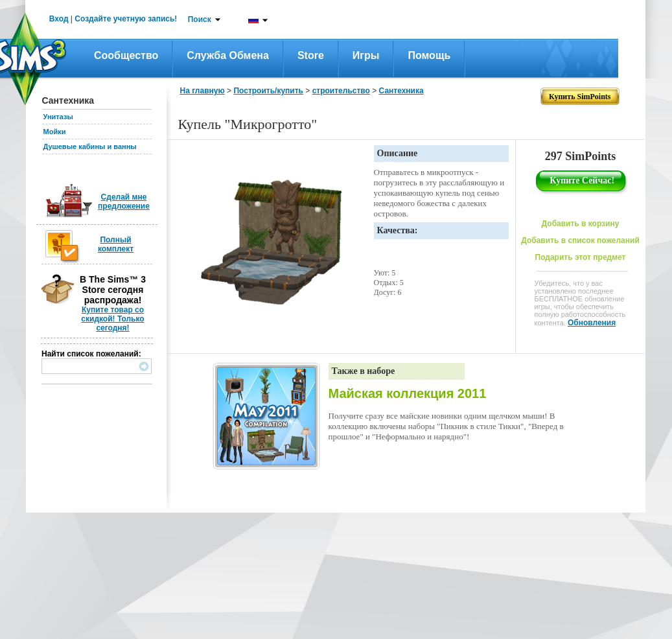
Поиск (200, 19)
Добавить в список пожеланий (580, 240)
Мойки (55, 132)
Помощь (429, 55)
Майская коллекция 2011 (408, 393)
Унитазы (58, 117)
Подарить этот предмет (581, 257)
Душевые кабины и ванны (90, 146)
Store (311, 55)
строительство (341, 91)
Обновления (592, 323)
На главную (203, 91)
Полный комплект (116, 244)
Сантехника (401, 91)
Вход (59, 19)
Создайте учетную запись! (126, 19)
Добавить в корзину (581, 224)
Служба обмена (228, 55)
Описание (398, 153)
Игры (366, 55)
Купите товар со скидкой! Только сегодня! (112, 319)
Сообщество (126, 55)
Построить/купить (268, 91)
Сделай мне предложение (124, 202)
